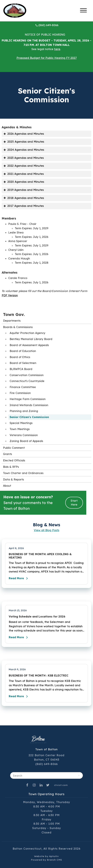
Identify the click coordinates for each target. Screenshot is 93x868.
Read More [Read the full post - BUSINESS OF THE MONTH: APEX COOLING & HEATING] (19, 578)
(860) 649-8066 (47, 25)
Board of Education (23, 351)
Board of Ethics (20, 357)
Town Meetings (20, 429)
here (57, 49)
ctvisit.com (61, 785)
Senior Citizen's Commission (29, 417)
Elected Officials (14, 460)
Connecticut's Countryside (27, 381)
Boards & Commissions (18, 327)
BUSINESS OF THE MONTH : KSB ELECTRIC (39, 676)
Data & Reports (13, 479)
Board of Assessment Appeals (29, 345)
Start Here (74, 503)
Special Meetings (21, 423)
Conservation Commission (27, 375)
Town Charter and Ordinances (23, 473)
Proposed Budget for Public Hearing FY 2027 (47, 58)
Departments (12, 321)
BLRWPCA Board (21, 369)
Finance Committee (23, 387)
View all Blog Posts (46, 530)
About (7, 486)
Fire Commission (20, 393)
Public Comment (14, 448)
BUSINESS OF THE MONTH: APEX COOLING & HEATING (40, 556)
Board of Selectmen (23, 363)
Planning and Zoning (24, 411)
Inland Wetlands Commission (29, 405)
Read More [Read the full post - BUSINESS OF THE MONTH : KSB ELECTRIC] (19, 696)
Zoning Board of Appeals (26, 441)
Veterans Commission (24, 435)
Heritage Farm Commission (28, 399)
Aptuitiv (54, 856)
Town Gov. (14, 314)
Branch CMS (54, 860)
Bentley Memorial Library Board (31, 339)
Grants (7, 454)
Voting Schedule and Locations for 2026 (37, 617)
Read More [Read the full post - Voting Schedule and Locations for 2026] (19, 637)
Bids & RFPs (11, 467)
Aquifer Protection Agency (27, 333)
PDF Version (10, 295)
